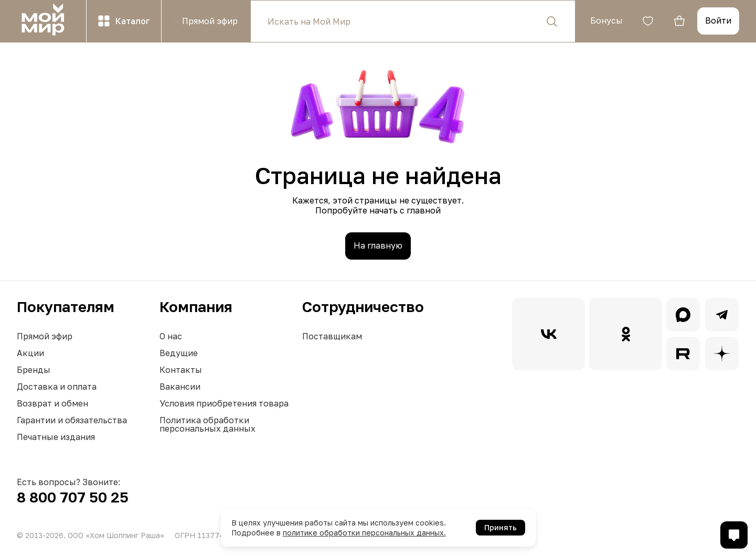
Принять (501, 527)
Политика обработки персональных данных (207, 424)
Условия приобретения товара (224, 403)
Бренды (34, 370)
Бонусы (606, 20)
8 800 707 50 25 (73, 497)
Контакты (181, 370)
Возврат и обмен (52, 403)
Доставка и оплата (57, 387)
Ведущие (179, 353)
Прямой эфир (45, 336)
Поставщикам (332, 336)
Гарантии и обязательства (72, 420)
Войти (718, 20)
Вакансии (180, 387)
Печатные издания (56, 437)
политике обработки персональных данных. (364, 533)
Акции (30, 353)
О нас (171, 336)
